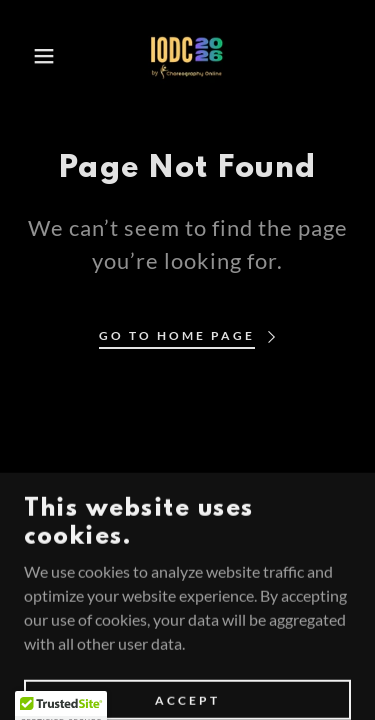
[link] (188, 56)
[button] (29, 56)
